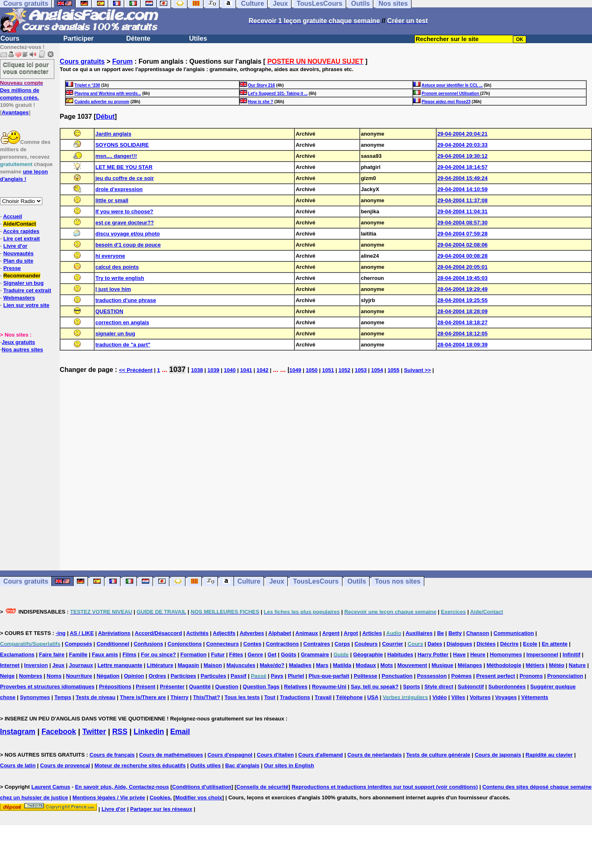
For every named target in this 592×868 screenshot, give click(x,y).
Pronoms (531, 676)
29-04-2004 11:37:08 (462, 200)
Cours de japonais (498, 755)
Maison (213, 665)
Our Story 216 (261, 85)
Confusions (148, 644)
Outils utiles (206, 765)
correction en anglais (122, 322)
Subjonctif (471, 687)
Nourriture (79, 676)
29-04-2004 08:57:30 (462, 223)
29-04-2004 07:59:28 (462, 234)
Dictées (486, 644)
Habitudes (400, 654)
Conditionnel (113, 644)
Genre (255, 654)
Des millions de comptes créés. (22, 90)
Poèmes (461, 676)
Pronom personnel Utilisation (451, 93)
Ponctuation (397, 676)
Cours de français (112, 755)
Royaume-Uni (329, 687)
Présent (146, 687)
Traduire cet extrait (27, 290)
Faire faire (52, 654)
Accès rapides (21, 231)
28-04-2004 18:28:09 (462, 311)
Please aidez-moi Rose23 (446, 102)
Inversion (36, 665)
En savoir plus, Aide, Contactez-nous (122, 787)
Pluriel (296, 676)
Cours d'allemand (321, 755)
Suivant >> (417, 370)
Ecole (530, 644)
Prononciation (565, 676)
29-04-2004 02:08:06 (462, 245)
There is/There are (143, 697)
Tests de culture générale (438, 755)
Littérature (160, 665)
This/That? (206, 697)
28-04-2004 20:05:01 (462, 267)
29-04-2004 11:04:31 (462, 211)
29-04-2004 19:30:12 (462, 156)
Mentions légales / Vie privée (109, 798)
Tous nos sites (398, 581)
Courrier (392, 644)
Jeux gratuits (18, 342)
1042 (262, 370)
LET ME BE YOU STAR (124, 167)
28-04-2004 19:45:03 (462, 278)
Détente (138, 38)
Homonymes (506, 654)
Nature (577, 665)
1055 (394, 370)
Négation (108, 676)
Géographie (368, 654)
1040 (230, 370)
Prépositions (115, 687)
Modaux (366, 665)
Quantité (200, 687)
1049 (295, 370)
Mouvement (412, 665)
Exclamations (17, 654)
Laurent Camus (51, 787)
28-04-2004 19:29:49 (462, 289)
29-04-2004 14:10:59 (462, 189)
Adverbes (252, 633)
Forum (123, 61)
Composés (79, 644)
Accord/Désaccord (158, 633)
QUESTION (109, 311)
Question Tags (261, 687)
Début (105, 117)
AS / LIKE (82, 633)
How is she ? (260, 102)
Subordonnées (507, 687)
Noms (54, 676)
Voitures (480, 697)
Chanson (478, 633)
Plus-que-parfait (329, 676)
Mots (386, 665)
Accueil (12, 216)
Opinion (134, 676)
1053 (361, 370)
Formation (194, 654)
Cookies (160, 798)
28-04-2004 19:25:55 (462, 300)
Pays (277, 676)
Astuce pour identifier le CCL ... (452, 85)
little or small (112, 200)
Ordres (157, 676)
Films (129, 654)
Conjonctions (185, 644)
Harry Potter (433, 654)
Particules (213, 676)
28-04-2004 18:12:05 (462, 334)
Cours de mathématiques (171, 755)
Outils (357, 581)
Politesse (365, 676)
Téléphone (349, 697)
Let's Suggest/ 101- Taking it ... (278, 93)
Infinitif (572, 654)
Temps (63, 697)
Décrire (509, 644)
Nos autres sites (22, 350)
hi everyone (110, 256)
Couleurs (366, 644)
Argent (331, 633)
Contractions (282, 644)
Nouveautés (18, 253)
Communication (514, 633)
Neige (7, 676)
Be (441, 633)
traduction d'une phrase (126, 300)
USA (373, 697)
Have (459, 654)
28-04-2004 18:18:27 (462, 322)
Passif (238, 676)
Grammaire (315, 654)
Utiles (198, 38)
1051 (328, 370)
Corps (342, 644)
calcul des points (117, 267)
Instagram (18, 732)
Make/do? (272, 665)
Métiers (535, 665)
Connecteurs (222, 644)
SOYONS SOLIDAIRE (122, 145)
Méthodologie (504, 665)
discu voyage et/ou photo (128, 234)
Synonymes (35, 697)
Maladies (300, 665)
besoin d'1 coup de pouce (128, 245)
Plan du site (18, 261)
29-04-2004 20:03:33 (462, 145)
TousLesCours (316, 581)
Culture (249, 581)
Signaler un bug (23, 283)
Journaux (81, 665)
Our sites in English (289, 765)
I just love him (113, 289)
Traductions (295, 697)
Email (180, 732)
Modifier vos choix (199, 798)
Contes (252, 644)
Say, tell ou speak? (375, 687)
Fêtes (236, 654)
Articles (372, 633)
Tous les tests (242, 697)
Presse (12, 268)
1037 (177, 369)
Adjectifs (224, 633)
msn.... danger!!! (116, 156)
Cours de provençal (65, 765)
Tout (270, 697)
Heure (478, 654)
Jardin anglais (113, 134)
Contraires (317, 644)
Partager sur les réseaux (161, 809)
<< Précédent (136, 370)
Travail (323, 697)
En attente (555, 644)
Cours (10, 38)
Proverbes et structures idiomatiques (47, 687)
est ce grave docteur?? (125, 223)
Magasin (188, 665)
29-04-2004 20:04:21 (462, 134)
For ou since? (158, 654)
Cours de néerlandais (375, 755)
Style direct (439, 687)
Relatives (296, 687)
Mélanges (470, 665)
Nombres (30, 676)
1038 (197, 370)
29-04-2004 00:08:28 (462, 256)
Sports (411, 687)
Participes (183, 676)
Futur (218, 654)
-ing (60, 633)
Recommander (22, 276)
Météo (557, 665)
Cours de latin (18, 765)
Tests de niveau (96, 697)
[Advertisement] (326, 476)
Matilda (342, 665)
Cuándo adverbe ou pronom (102, 102)
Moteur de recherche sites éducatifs (140, 765)
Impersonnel (542, 654)
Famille (78, 654)
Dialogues (459, 644)
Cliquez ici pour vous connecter (26, 68)
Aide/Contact (19, 224)
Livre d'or (15, 246)
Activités (197, 633)
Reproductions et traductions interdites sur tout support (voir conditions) (385, 787)
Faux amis (105, 654)
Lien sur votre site (26, 305)
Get (272, 654)
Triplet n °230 (87, 85)
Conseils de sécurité (262, 787)
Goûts (289, 654)
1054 (377, 370)
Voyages (506, 697)
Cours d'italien (275, 755)
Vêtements (535, 697)
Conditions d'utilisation (202, 787)
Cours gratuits (82, 61)
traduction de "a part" (123, 345)
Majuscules (241, 665)
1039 (214, 370)
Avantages (15, 112)
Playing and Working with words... (108, 93)
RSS (120, 732)
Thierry (179, 697)
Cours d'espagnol (230, 755)
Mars (322, 665)
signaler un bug (115, 334)
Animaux (307, 633)
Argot (351, 633)
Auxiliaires (419, 633)
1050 (312, 370)
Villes (458, 697)
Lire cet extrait (22, 239)
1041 (246, 370)
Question (227, 687)
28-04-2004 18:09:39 (462, 345)
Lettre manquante (120, 665)
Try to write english (120, 278)
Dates (435, 644)
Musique (443, 665)
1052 (344, 370)
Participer (79, 38)
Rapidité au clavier (549, 755)
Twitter (94, 732)
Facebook (59, 732)
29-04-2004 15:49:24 (462, 178)
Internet (10, 665)
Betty (455, 633)
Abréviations (114, 633)
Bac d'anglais (242, 765)
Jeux (277, 581)
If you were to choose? (124, 211)
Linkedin (149, 732)
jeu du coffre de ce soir (125, 178)
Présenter (172, 687)
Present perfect (496, 676)
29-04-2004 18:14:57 (462, 167)
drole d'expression (119, 189)
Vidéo (440, 697)
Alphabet (280, 633)
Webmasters (19, 298)
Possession (432, 676)
